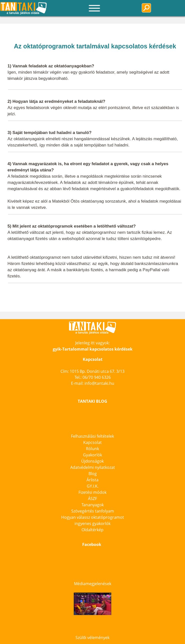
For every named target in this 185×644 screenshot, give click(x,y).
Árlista (92, 480)
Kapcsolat (92, 442)
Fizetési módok (92, 492)
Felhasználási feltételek (92, 436)
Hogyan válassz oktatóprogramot (93, 517)
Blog (93, 474)
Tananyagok (93, 505)
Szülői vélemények (92, 638)
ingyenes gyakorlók (92, 523)
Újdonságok (92, 461)
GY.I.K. (93, 486)
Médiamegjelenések (93, 584)
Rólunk (92, 449)
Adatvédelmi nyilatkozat (93, 467)
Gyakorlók (92, 455)
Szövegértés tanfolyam (93, 511)
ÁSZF (92, 499)
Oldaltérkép (92, 530)
